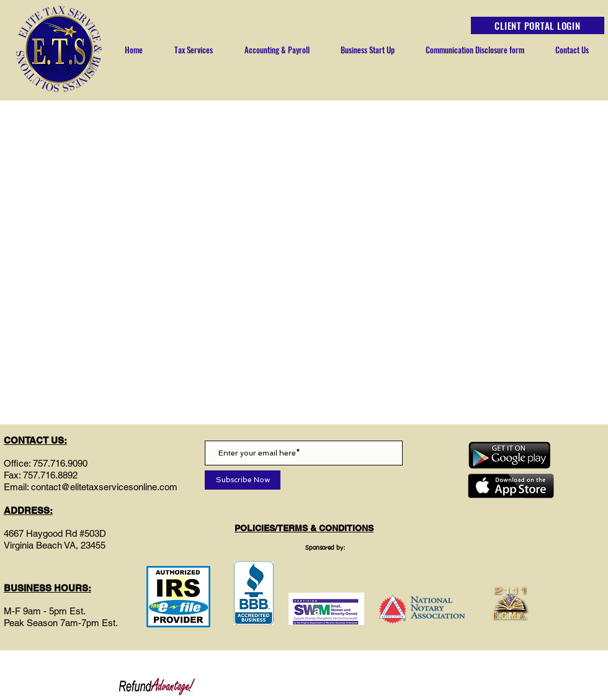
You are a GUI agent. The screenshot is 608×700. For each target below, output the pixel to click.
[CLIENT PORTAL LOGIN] (538, 25)
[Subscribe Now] (243, 480)
